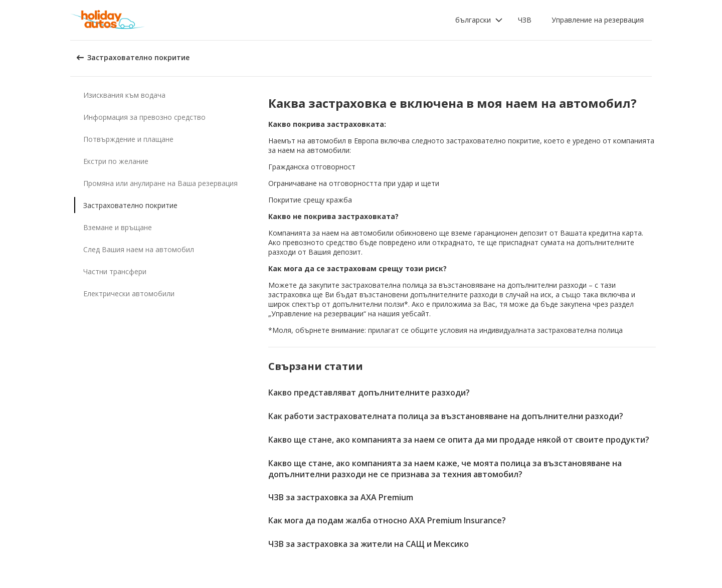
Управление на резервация (598, 20)
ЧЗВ (525, 20)
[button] (479, 20)
